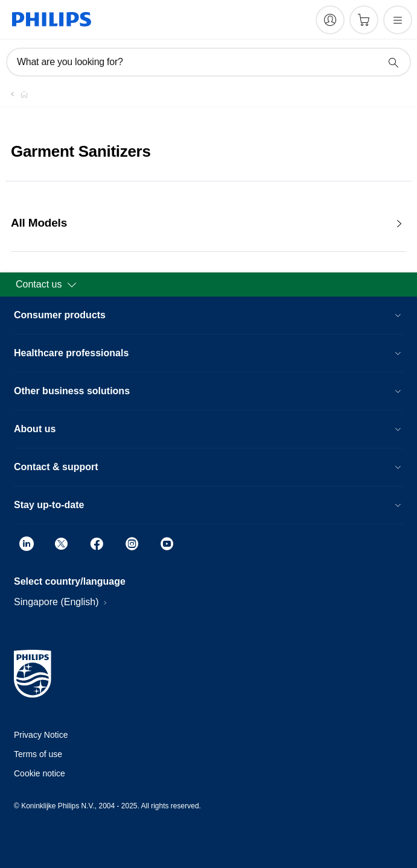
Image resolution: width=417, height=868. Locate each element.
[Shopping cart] (364, 20)
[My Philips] (330, 20)
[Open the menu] (398, 20)
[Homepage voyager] (17, 94)
